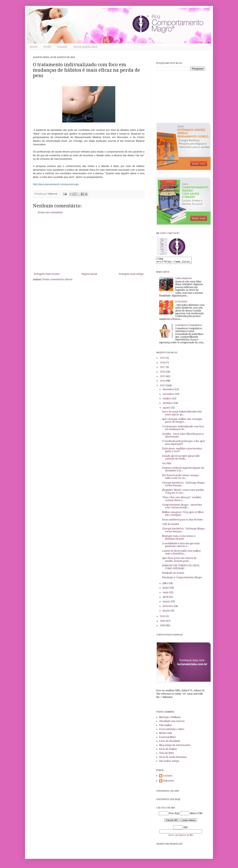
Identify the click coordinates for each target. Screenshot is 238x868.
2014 (163, 382)
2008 (163, 627)
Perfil (47, 47)
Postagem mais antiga (131, 274)
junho (166, 589)
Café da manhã (170, 525)
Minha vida (166, 734)
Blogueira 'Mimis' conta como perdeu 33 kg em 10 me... (183, 492)
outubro (167, 400)
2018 (163, 364)
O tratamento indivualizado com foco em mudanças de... (183, 429)
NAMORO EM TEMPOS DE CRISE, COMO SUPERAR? (181, 568)
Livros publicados (85, 47)
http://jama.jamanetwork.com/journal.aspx (56, 184)
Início (34, 47)
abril (166, 598)
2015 (163, 377)
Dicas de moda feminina (173, 758)
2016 (163, 373)
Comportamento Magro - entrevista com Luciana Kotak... (182, 507)
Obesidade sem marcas (172, 722)
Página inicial (89, 274)
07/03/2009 (181, 303)
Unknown (169, 782)
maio (166, 594)
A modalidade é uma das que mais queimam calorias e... (181, 546)
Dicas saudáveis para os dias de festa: (183, 521)
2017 (163, 368)
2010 (163, 617)
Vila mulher (166, 726)
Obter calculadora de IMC (181, 836)
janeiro (167, 612)
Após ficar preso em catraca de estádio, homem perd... (179, 561)
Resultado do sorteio (173, 574)
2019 (163, 359)
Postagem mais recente (47, 274)
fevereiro (168, 607)
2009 (163, 622)
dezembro (169, 391)
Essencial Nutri (167, 738)
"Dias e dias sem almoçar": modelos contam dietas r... (182, 500)
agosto (167, 409)
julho (166, 584)
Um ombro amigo (169, 762)
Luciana (168, 777)
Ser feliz (167, 465)
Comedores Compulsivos (189, 326)
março (167, 603)
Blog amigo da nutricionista (175, 746)
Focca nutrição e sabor (172, 730)
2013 (163, 387)
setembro (168, 404)
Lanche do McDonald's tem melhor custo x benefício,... (181, 553)
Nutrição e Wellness (170, 718)
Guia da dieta (166, 754)
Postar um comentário (50, 212)
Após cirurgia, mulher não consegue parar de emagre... (182, 422)
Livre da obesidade (170, 742)
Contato (62, 47)
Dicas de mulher (168, 750)
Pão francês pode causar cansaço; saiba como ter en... (181, 478)
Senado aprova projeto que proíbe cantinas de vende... (181, 459)
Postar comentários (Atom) (57, 279)
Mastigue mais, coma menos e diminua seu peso (179, 539)
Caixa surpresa (183, 279)
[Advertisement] (89, 243)
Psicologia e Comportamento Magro (182, 579)
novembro (169, 395)
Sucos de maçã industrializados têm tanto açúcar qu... (182, 414)
